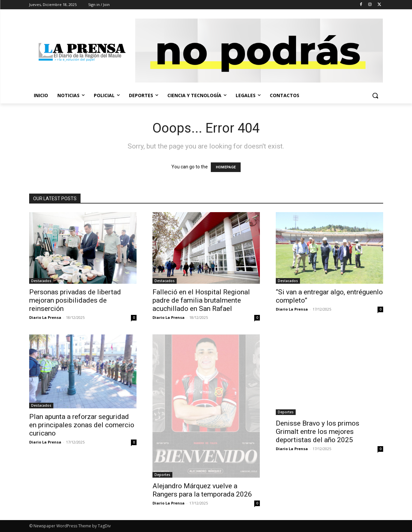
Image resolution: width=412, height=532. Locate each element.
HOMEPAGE (226, 167)
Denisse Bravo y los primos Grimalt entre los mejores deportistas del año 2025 (318, 432)
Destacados (41, 281)
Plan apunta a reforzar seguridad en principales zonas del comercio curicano (82, 425)
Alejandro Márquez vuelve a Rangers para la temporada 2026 (202, 490)
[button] (375, 95)
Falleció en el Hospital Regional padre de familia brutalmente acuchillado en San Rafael (201, 300)
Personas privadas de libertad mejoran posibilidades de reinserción (75, 300)
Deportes (162, 475)
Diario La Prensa (45, 317)
